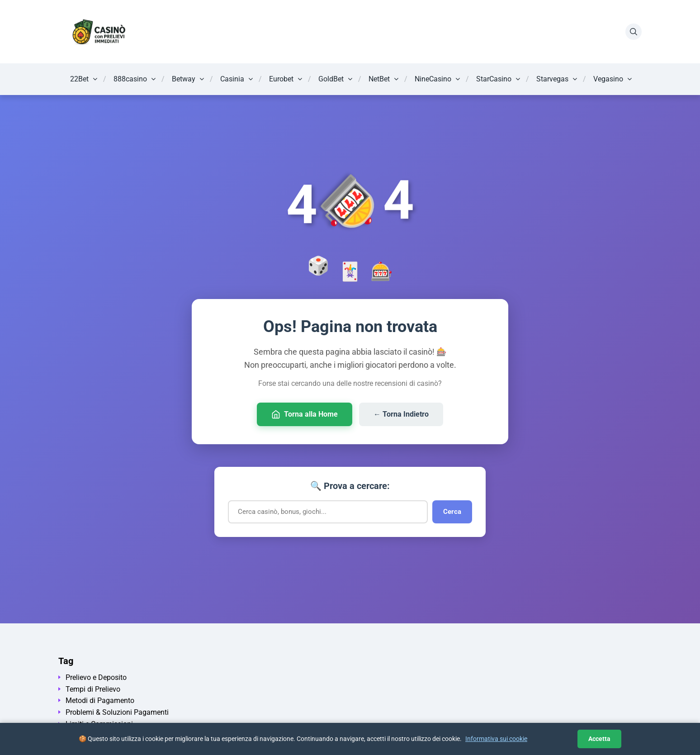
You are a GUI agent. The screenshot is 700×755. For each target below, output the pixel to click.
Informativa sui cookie (496, 739)
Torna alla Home (305, 414)
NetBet (379, 79)
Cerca (452, 512)
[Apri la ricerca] (634, 32)
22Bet (79, 79)
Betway (184, 79)
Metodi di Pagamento (100, 700)
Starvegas (552, 79)
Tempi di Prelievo (93, 689)
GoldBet (331, 79)
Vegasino (608, 79)
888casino (130, 79)
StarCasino (494, 79)
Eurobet (281, 79)
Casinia (232, 79)
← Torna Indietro (401, 414)
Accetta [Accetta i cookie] (599, 739)
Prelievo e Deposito (96, 677)
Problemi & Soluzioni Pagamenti (117, 712)
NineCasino (433, 79)
